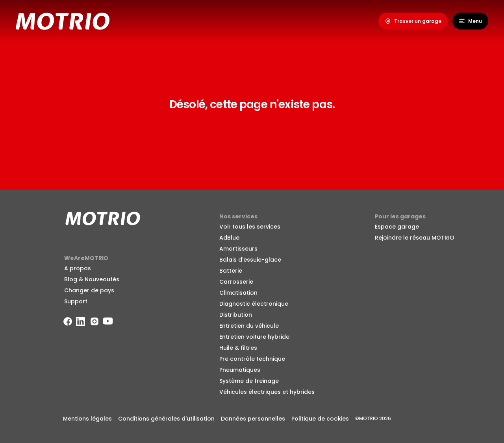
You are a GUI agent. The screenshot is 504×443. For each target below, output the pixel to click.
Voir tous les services (250, 227)
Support (76, 301)
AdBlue (229, 238)
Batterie (231, 271)
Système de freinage (249, 381)
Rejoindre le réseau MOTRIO (415, 238)
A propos (78, 268)
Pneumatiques (240, 370)
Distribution (236, 315)
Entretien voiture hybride (254, 337)
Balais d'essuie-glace (250, 260)
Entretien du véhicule (249, 326)
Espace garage (397, 227)
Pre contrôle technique (252, 359)
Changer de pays (89, 290)
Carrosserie (236, 282)
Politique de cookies (320, 419)
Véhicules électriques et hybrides (267, 392)
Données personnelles (253, 419)
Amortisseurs (238, 249)
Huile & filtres (238, 348)
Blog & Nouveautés (92, 279)
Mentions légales (87, 419)
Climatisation (238, 293)
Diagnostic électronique (254, 304)
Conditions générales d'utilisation (166, 419)
